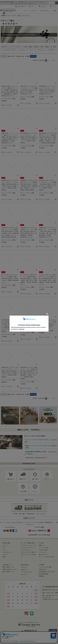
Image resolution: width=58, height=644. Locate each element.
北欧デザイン (6, 47)
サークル (40, 50)
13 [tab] (36, 426)
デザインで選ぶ (17, 16)
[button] (56, 60)
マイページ (24, 567)
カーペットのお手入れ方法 (47, 557)
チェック (23, 50)
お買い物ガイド (21, 6)
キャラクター (51, 50)
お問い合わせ (43, 569)
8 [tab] (22, 426)
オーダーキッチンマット (28, 548)
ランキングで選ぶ (44, 548)
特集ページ (42, 545)
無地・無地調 (29, 47)
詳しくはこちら (41, 514)
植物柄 (47, 47)
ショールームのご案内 (45, 567)
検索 (57, 3)
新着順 (27, 56)
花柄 (42, 47)
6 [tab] (17, 426)
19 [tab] (52, 426)
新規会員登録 (25, 565)
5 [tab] (14, 426)
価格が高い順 (20, 56)
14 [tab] (39, 426)
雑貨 (4, 557)
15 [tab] (41, 426)
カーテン (34, 11)
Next (53, 415)
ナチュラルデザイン (17, 47)
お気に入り (43, 6)
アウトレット (43, 552)
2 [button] (48, 60)
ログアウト (24, 574)
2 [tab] (6, 426)
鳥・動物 (54, 47)
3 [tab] (9, 426)
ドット (31, 50)
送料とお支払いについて (10, 569)
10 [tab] (28, 426)
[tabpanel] (29, 415)
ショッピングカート (27, 572)
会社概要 (41, 565)
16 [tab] (44, 426)
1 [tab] (3, 426)
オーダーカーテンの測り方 (28, 552)
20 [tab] (55, 426)
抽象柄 (36, 47)
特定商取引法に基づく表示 (47, 572)
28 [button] (53, 60)
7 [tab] (20, 426)
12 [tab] (33, 426)
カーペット (6, 545)
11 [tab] (30, 426)
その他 (54, 11)
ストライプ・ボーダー (9, 50)
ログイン (33, 6)
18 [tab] (49, 426)
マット (5, 550)
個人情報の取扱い (44, 574)
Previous (5, 415)
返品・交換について (8, 572)
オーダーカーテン (26, 550)
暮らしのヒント (43, 554)
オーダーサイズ (44, 11)
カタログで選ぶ (43, 550)
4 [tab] (11, 426)
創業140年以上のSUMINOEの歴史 (37, 458)
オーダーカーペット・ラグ (28, 545)
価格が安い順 (11, 56)
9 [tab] (25, 426)
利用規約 (41, 576)
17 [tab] (47, 426)
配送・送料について (8, 567)
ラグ (4, 548)
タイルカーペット (8, 552)
